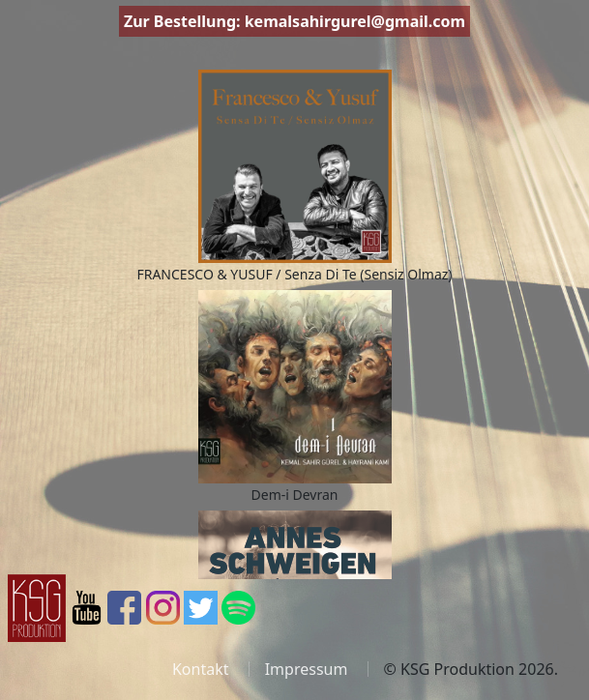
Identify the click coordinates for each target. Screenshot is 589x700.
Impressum (307, 669)
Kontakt (201, 669)
